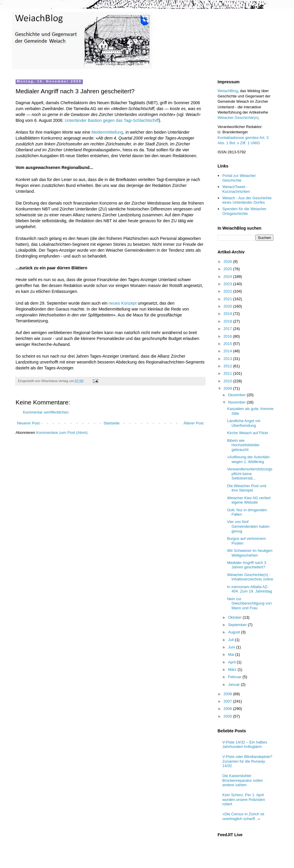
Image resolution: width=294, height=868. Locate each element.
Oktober (235, 617)
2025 (228, 269)
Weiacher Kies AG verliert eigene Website (249, 500)
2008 (228, 694)
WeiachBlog (228, 91)
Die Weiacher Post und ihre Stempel (247, 488)
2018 (228, 321)
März (233, 669)
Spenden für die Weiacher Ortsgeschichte (244, 211)
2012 (228, 366)
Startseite (112, 423)
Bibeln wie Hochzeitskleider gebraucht (243, 445)
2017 (228, 329)
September (238, 625)
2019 (228, 314)
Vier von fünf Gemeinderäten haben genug (248, 526)
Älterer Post (193, 423)
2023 (228, 284)
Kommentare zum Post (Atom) (62, 433)
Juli (232, 640)
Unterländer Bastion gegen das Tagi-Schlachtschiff (112, 120)
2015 (228, 344)
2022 (228, 291)
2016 (228, 336)
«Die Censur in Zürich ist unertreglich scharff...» (243, 816)
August (235, 632)
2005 (228, 716)
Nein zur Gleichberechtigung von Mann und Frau (249, 603)
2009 (228, 388)
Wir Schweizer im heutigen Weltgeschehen (250, 553)
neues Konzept (122, 303)
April (233, 662)
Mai (232, 654)
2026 (228, 262)
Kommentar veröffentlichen (46, 412)
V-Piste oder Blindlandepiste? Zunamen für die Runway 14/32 (247, 761)
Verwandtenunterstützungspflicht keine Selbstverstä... (250, 474)
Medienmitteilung (107, 132)
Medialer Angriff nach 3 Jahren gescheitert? (247, 565)
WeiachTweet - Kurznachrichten (236, 189)
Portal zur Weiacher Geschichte (239, 178)
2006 (228, 709)
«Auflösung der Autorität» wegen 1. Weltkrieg (248, 459)
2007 (228, 701)
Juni (232, 647)
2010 (228, 381)
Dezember (238, 395)
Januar (234, 684)
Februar (235, 677)
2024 (228, 277)
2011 (228, 373)
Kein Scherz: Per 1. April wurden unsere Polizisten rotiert (244, 799)
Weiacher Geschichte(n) (238, 118)
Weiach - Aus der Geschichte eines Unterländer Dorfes (247, 200)
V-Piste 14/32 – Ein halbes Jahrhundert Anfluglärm (245, 745)
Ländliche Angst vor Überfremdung (244, 423)
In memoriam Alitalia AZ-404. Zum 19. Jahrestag (249, 589)
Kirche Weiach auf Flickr (248, 433)
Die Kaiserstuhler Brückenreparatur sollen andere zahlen (243, 780)
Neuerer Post (28, 423)
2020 (228, 306)
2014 (228, 351)
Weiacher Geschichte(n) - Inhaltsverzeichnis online (250, 577)
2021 (228, 299)
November (238, 402)
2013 (228, 359)
